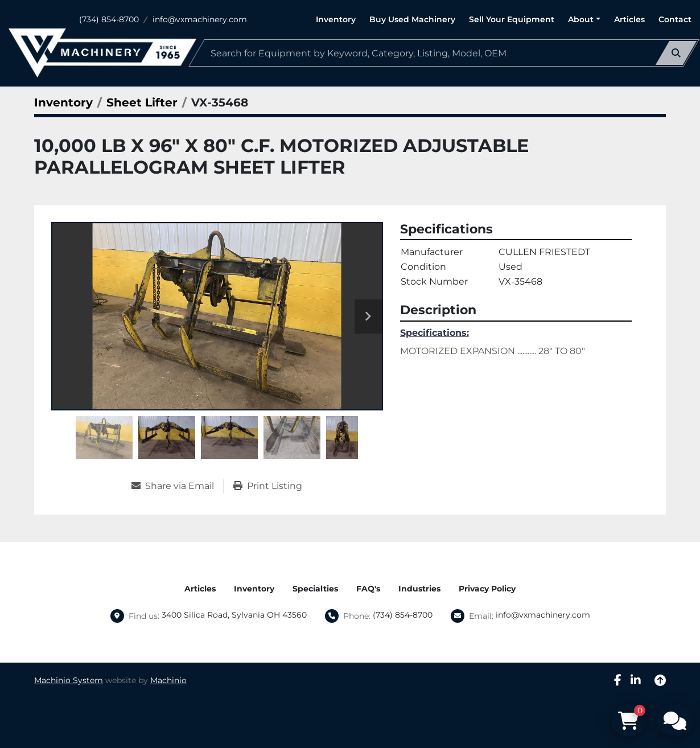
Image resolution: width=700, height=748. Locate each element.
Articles (629, 19)
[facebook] (618, 680)
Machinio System (69, 680)
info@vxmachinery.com (200, 19)
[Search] (444, 53)
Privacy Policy (487, 589)
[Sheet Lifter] (142, 102)
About (581, 19)
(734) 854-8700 (109, 19)
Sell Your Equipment (512, 19)
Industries (419, 589)
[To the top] (660, 680)
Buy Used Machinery (412, 19)
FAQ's (368, 589)
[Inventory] (63, 102)
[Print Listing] (268, 486)
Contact (675, 19)
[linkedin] (636, 680)
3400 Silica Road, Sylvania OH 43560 (234, 615)
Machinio (168, 680)
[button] (584, 20)
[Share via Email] (177, 486)
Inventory (336, 19)
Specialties (315, 589)
